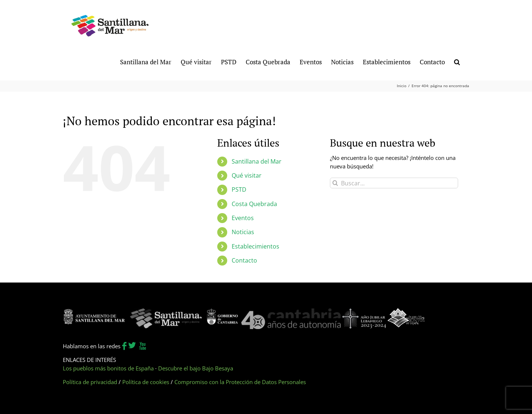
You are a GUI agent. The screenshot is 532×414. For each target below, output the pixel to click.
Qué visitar (247, 175)
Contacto (244, 260)
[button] (457, 61)
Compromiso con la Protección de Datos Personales (240, 382)
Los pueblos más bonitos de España (108, 368)
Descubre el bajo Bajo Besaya (196, 368)
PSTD (239, 189)
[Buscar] (335, 183)
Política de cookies (146, 382)
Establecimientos (255, 246)
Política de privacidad (90, 382)
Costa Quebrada (254, 204)
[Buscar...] (394, 183)
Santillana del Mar (257, 161)
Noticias (243, 232)
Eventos (243, 218)
